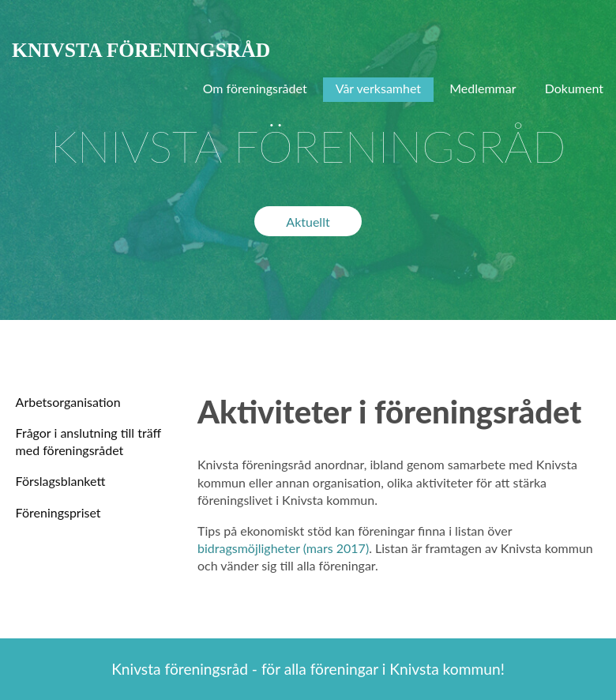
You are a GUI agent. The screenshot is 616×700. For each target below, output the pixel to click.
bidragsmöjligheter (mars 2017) (283, 548)
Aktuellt (308, 222)
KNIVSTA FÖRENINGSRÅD (141, 50)
